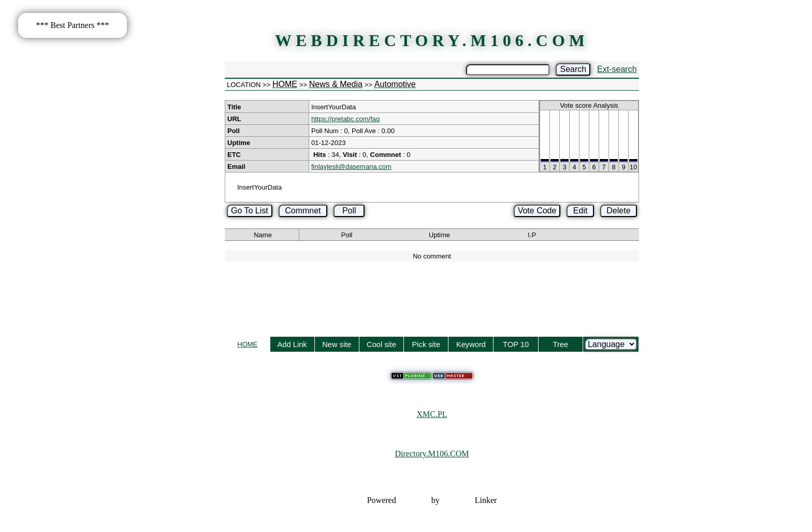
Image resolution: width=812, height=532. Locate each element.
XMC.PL (432, 414)
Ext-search (617, 69)
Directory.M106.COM (432, 454)
